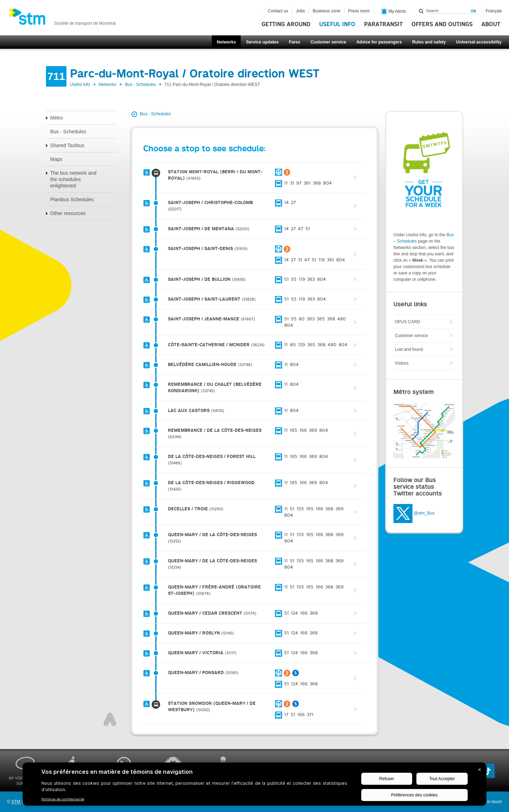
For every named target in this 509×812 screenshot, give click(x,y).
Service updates (262, 42)
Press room (359, 11)
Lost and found (409, 349)
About (491, 24)
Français (494, 11)
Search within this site (421, 11)
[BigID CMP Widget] (255, 786)
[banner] (62, 19)
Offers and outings (442, 24)
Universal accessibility (479, 42)
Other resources (68, 213)
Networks (226, 42)
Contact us (278, 11)
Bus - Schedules (140, 85)
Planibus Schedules (72, 199)
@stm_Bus (424, 513)
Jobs (300, 11)
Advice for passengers (379, 42)
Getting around (286, 24)
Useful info (337, 24)
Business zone (327, 11)
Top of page (110, 719)
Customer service (328, 42)
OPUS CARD (407, 322)
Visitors (402, 363)
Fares (294, 42)
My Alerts (394, 12)
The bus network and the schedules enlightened (73, 179)
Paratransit (383, 24)
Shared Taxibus (67, 145)
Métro (57, 118)
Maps (56, 159)
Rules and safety (429, 42)
